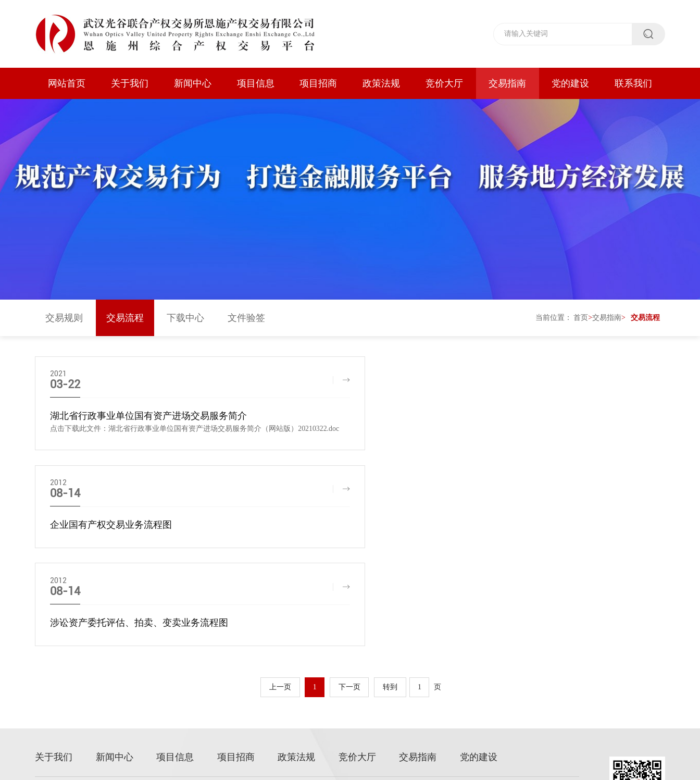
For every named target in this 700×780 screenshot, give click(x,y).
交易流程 (125, 320)
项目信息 (256, 83)
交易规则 (64, 320)
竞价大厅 (444, 83)
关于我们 (130, 83)
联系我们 (633, 83)
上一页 (280, 595)
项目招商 (318, 83)
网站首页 (67, 83)
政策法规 (381, 83)
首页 (581, 320)
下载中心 (185, 320)
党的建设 (570, 83)
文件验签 (246, 320)
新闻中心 (193, 83)
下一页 (350, 595)
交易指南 (507, 83)
